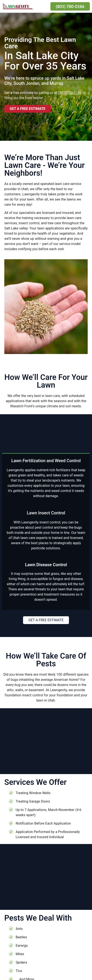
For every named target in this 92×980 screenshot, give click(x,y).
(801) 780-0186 (70, 93)
